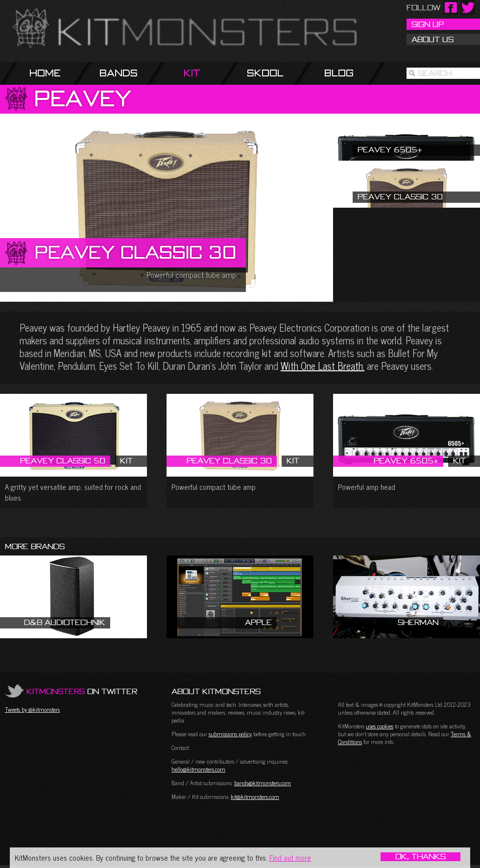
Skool (265, 73)
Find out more (290, 857)
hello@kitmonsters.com (198, 769)
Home (45, 73)
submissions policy (230, 734)
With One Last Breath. (323, 366)
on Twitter (82, 691)
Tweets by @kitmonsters (32, 709)
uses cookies (380, 726)
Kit (192, 73)
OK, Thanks (420, 857)
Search (435, 73)
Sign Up (428, 24)
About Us (432, 39)
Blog (339, 73)
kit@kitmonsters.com (255, 796)
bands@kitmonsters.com (263, 783)
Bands (119, 73)
